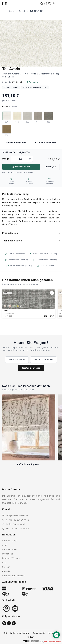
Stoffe (12, 11)
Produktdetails (10, 233)
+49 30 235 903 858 (44, 360)
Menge (31, 159)
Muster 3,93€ (50, 167)
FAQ (4, 563)
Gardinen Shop (9, 541)
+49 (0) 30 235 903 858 (18, 520)
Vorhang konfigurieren (16, 142)
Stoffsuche (8, 554)
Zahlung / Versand (11, 558)
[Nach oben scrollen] (56, 639)
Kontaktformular (17, 360)
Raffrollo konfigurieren (46, 142)
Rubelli (22, 11)
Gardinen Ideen (10, 549)
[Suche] (42, 4)
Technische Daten (12, 241)
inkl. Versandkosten (52, 642)
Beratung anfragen (31, 368)
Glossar (6, 567)
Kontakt (6, 571)
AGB (5, 633)
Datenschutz (39, 633)
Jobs (5, 545)
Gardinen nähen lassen (13, 576)
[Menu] (58, 4)
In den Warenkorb (21, 167)
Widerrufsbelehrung (20, 633)
